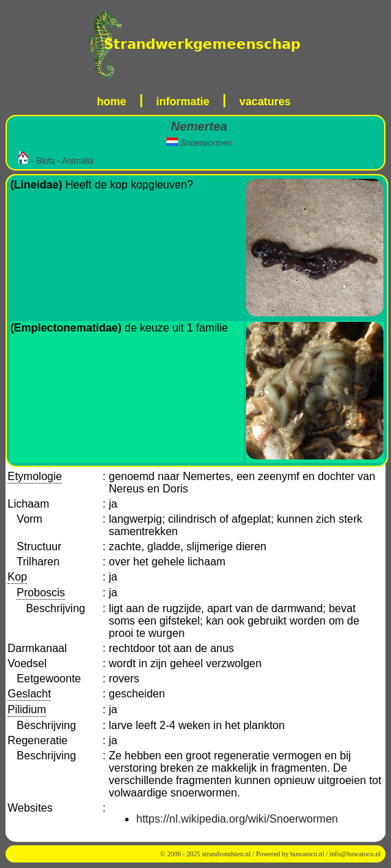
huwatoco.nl (308, 854)
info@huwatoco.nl (355, 854)
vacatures (265, 101)
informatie (182, 101)
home (112, 101)
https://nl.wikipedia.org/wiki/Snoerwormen (237, 819)
